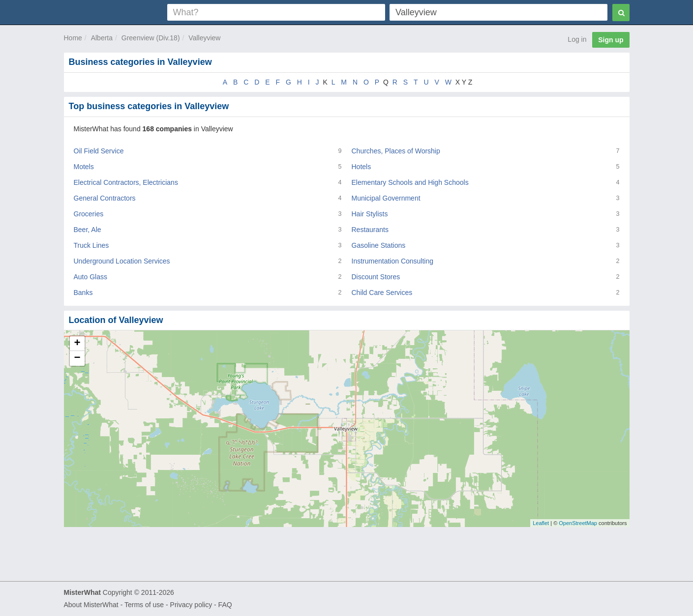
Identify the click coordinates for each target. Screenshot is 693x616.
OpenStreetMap (578, 523)
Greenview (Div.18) (151, 38)
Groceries (89, 214)
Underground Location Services (122, 261)
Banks (83, 293)
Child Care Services (382, 293)
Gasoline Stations (379, 245)
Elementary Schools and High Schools (410, 182)
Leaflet (541, 523)
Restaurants (370, 230)
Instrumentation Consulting (393, 261)
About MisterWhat (91, 605)
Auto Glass (90, 277)
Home (73, 38)
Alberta (102, 38)
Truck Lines (91, 245)
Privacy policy (191, 605)
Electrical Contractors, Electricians (126, 182)
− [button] (77, 358)
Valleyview (204, 38)
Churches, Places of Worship (396, 151)
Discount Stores (376, 277)
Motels (84, 167)
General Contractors (105, 198)
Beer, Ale (88, 230)
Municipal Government (386, 198)
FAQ (225, 605)
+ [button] (77, 344)
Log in (577, 39)
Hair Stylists (370, 214)
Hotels (362, 167)
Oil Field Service (99, 151)
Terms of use (144, 605)
